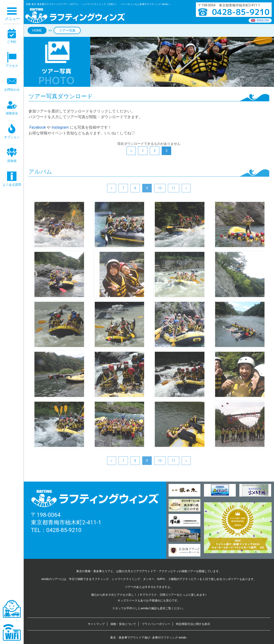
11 (174, 188)
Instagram (60, 127)
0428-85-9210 (64, 530)
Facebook (37, 127)
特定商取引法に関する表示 (193, 624)
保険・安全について (123, 624)
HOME (37, 30)
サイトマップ (96, 624)
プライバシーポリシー (156, 624)
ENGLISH (260, 20)
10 (160, 188)
